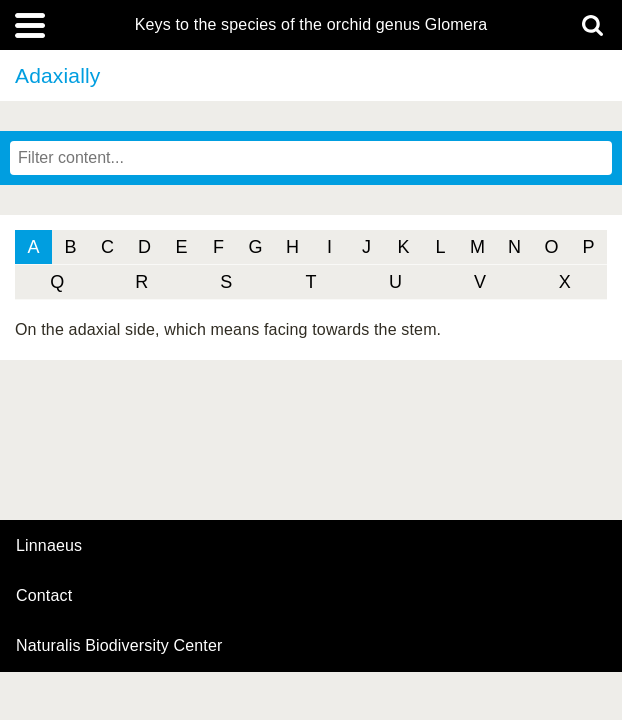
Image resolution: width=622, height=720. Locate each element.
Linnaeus (49, 546)
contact (44, 595)
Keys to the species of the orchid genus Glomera (311, 25)
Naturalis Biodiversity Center (119, 646)
